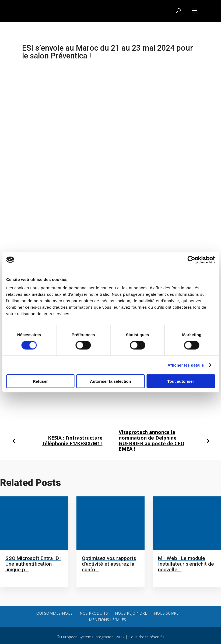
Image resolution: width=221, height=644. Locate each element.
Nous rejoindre (131, 613)
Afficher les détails (186, 365)
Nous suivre (166, 613)
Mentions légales (107, 620)
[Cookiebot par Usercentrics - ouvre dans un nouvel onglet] (191, 260)
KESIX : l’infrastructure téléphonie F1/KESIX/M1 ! (72, 441)
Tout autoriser (181, 381)
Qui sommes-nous (55, 613)
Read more (17, 578)
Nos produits (94, 613)
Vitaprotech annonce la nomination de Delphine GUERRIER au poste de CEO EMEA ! (152, 441)
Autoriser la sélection (110, 381)
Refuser (40, 381)
